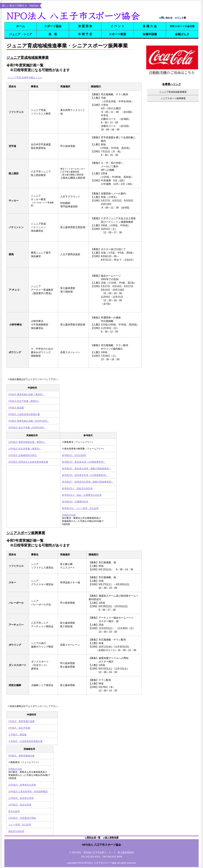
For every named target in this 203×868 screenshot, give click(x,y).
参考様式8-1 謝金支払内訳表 (78, 488)
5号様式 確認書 (16, 408)
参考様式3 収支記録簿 (74, 455)
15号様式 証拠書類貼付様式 (23, 455)
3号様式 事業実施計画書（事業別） (26, 394)
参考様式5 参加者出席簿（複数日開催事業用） (86, 468)
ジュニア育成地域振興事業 (173, 92)
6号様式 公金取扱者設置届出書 (24, 414)
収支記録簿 (14, 811)
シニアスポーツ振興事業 (26, 533)
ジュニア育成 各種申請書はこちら (25, 77)
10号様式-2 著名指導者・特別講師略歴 (28, 791)
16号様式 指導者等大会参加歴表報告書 (28, 462)
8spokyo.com (74, 16)
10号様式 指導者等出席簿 (22, 785)
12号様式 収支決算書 (20, 805)
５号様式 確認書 (17, 734)
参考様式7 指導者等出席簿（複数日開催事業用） (88, 482)
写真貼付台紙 (69, 515)
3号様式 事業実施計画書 (21, 721)
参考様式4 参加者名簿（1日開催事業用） (84, 462)
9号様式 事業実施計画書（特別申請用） (29, 421)
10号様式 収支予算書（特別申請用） (27, 427)
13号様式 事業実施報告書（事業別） (27, 442)
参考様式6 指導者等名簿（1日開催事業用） (85, 475)
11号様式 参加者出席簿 (21, 798)
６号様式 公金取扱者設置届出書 (25, 741)
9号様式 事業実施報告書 (21, 756)
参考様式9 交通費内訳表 (75, 502)
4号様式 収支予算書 (19, 728)
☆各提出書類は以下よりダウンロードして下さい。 (34, 379)
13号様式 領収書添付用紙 (22, 818)
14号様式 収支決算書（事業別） (25, 449)
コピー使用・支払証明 (20, 825)
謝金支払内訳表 (16, 831)
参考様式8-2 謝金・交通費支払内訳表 (82, 495)
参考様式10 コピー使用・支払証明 (80, 508)
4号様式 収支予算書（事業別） (24, 401)
